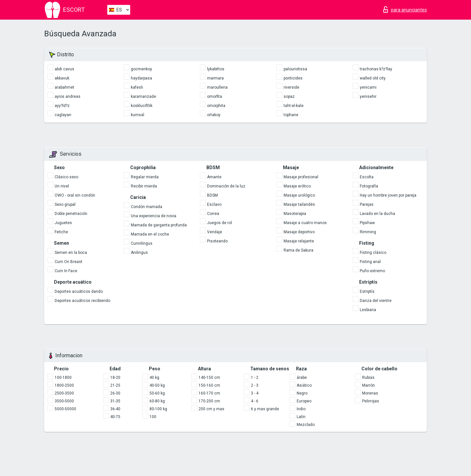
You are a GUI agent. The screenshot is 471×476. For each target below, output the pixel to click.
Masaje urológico (299, 195)
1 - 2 (255, 378)
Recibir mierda (144, 186)
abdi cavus (64, 69)
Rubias (368, 378)
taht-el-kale (294, 106)
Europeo (304, 401)
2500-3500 (64, 393)
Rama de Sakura (298, 250)
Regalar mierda (145, 177)
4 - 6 (255, 401)
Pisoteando (217, 241)
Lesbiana (368, 310)
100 (153, 417)
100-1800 (63, 378)
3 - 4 (255, 393)
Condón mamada (147, 207)
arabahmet (64, 87)
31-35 (115, 401)
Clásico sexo (66, 177)
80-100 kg (158, 409)
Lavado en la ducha (377, 214)
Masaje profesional (301, 177)
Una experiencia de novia (154, 216)
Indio (301, 409)
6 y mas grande (265, 409)
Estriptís (367, 291)
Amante (214, 177)
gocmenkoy (141, 69)
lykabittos (216, 69)
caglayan (63, 115)
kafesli (137, 87)
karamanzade (143, 97)
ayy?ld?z (62, 106)
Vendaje (215, 232)
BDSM (212, 195)
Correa (213, 214)
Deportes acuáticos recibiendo (82, 301)
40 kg (154, 378)
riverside (291, 87)
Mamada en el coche (150, 234)
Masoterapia (295, 214)
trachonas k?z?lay (376, 69)
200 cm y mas (211, 409)
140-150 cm (209, 378)
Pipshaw (367, 223)
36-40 (115, 409)
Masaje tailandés (299, 204)
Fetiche (61, 232)
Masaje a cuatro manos (305, 223)
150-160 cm (209, 385)
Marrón (368, 385)
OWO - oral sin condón (75, 195)
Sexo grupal (65, 204)
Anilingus (139, 253)
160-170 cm (209, 393)
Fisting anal (370, 262)
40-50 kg (157, 385)
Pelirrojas (371, 401)
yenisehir (368, 97)
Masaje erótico (297, 186)
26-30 (115, 393)
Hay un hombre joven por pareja (388, 195)
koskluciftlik (142, 106)
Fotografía (369, 186)
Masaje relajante (299, 241)
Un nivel (62, 186)
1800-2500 (64, 385)
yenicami (368, 87)
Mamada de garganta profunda (159, 225)
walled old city (373, 78)
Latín (301, 417)
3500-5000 (64, 401)
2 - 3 (255, 385)
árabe (302, 378)
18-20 (115, 378)
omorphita (216, 106)
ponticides (293, 78)
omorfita (215, 97)
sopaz (289, 97)
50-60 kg (157, 393)
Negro (302, 393)
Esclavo (214, 204)
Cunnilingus (142, 243)
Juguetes (63, 223)
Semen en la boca (71, 253)
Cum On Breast (69, 262)
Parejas (367, 204)
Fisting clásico (373, 253)
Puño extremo (372, 271)
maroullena (217, 87)
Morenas (370, 393)
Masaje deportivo (299, 232)
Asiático (304, 385)
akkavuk (62, 78)
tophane (291, 115)
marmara (215, 78)
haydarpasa (141, 78)
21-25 (115, 385)
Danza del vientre (376, 301)
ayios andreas (68, 97)
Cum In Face (66, 271)
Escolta (367, 177)
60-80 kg (157, 401)
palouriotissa (295, 69)
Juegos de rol (219, 223)
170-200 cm (209, 401)
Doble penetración (71, 214)
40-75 (115, 417)
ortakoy (214, 115)
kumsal (138, 115)
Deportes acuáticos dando (79, 291)
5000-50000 (65, 409)
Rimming (368, 232)
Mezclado (306, 425)
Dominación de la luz (226, 186)
